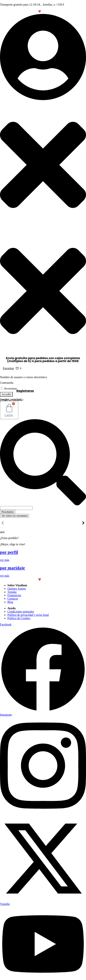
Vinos (27, 523)
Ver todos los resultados (15, 516)
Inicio (10, 523)
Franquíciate (65, 523)
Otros (44, 523)
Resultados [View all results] (8, 512)
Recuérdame (9, 389)
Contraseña (7, 383)
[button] (43, 120)
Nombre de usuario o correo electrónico (24, 377)
